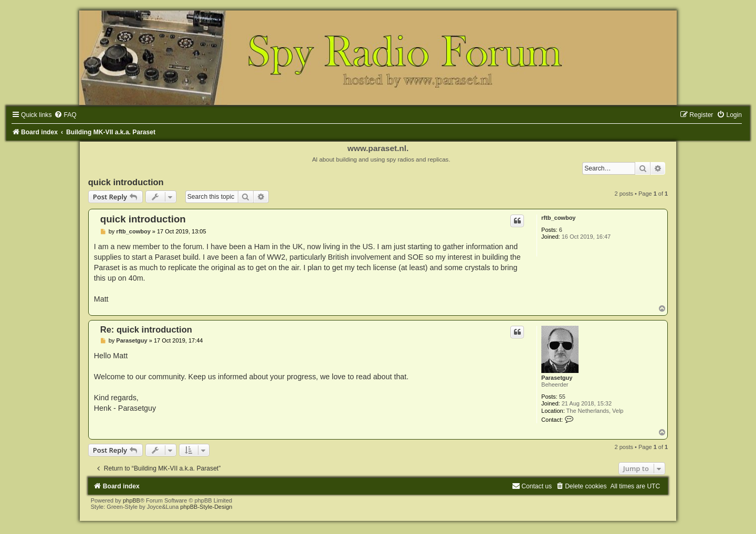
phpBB (132, 500)
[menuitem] (65, 115)
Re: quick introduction (146, 329)
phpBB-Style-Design (206, 507)
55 (562, 397)
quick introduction (126, 182)
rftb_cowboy (558, 218)
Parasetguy (557, 378)
